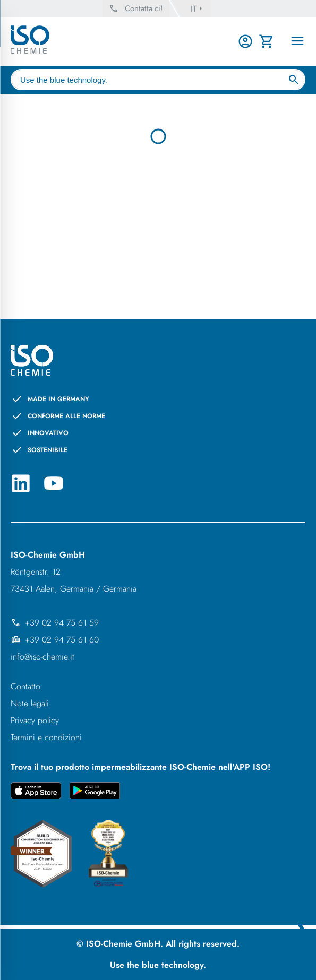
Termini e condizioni (46, 737)
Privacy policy (35, 720)
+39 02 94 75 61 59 (55, 623)
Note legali (30, 703)
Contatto (25, 686)
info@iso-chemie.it (42, 657)
